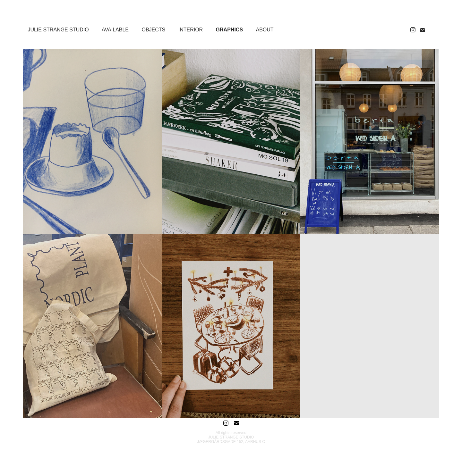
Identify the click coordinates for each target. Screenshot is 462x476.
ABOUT (265, 30)
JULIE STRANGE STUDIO (58, 30)
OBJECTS (153, 30)
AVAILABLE (115, 30)
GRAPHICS (229, 30)
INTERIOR (191, 30)
